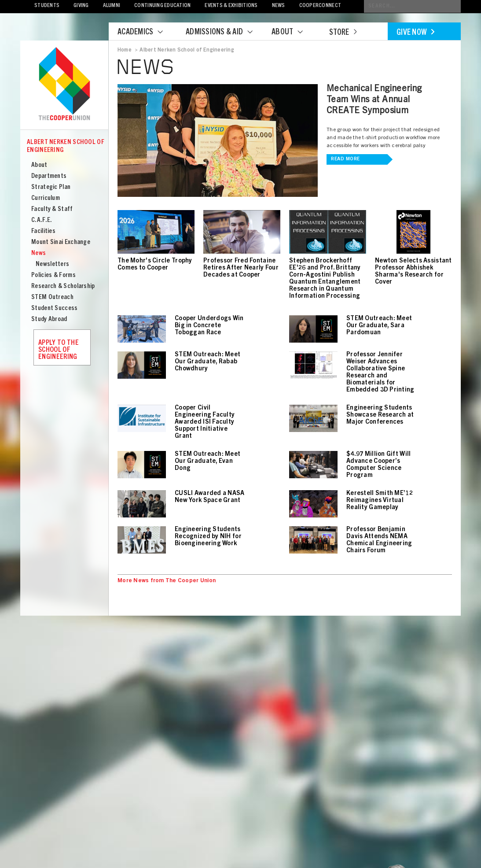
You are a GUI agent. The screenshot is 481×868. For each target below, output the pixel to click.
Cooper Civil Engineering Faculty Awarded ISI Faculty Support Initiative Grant (205, 422)
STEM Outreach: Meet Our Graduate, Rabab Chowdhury (207, 362)
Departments (49, 176)
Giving (81, 6)
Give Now (415, 33)
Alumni (112, 6)
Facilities (43, 231)
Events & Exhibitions (231, 6)
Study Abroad (49, 319)
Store (343, 33)
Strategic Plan (51, 187)
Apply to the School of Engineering (59, 350)
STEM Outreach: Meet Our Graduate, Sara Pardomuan (379, 326)
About (293, 33)
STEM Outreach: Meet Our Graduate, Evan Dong (207, 462)
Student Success (55, 308)
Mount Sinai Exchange (61, 242)
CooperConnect (320, 6)
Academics (146, 33)
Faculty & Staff (52, 209)
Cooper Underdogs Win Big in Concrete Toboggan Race (209, 326)
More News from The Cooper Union (167, 581)
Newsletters (52, 264)
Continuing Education (162, 6)
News (279, 6)
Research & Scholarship (63, 286)
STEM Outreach (52, 297)
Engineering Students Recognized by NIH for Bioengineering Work (208, 537)
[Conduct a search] (412, 6)
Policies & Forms (53, 275)
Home (125, 50)
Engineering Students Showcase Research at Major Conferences (380, 415)
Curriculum (46, 198)
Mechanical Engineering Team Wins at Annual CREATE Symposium (374, 100)
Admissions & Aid (225, 33)
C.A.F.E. (42, 220)
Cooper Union (64, 85)
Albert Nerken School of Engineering (66, 146)
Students (47, 6)
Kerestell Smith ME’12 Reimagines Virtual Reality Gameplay (380, 501)
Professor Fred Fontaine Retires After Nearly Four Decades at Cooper (241, 268)
